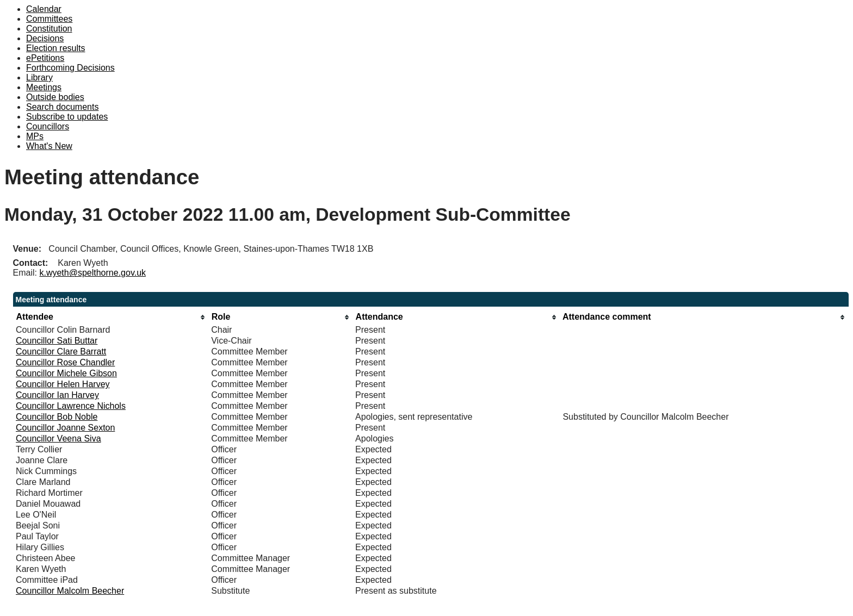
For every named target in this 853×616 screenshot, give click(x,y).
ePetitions (45, 58)
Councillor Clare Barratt (61, 351)
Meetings (44, 87)
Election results (56, 48)
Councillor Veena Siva (58, 438)
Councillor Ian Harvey (57, 395)
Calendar (44, 9)
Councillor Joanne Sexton (65, 428)
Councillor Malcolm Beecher (70, 591)
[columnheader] (111, 317)
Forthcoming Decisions (70, 68)
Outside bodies (55, 97)
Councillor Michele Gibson (66, 373)
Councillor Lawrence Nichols (71, 406)
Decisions (45, 38)
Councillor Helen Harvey (63, 384)
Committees (49, 19)
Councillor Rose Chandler (65, 362)
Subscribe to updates (67, 117)
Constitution (49, 29)
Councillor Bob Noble (57, 417)
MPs (35, 136)
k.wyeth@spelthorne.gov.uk (92, 273)
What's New (49, 146)
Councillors (48, 126)
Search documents (62, 107)
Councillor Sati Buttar (57, 341)
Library (39, 77)
